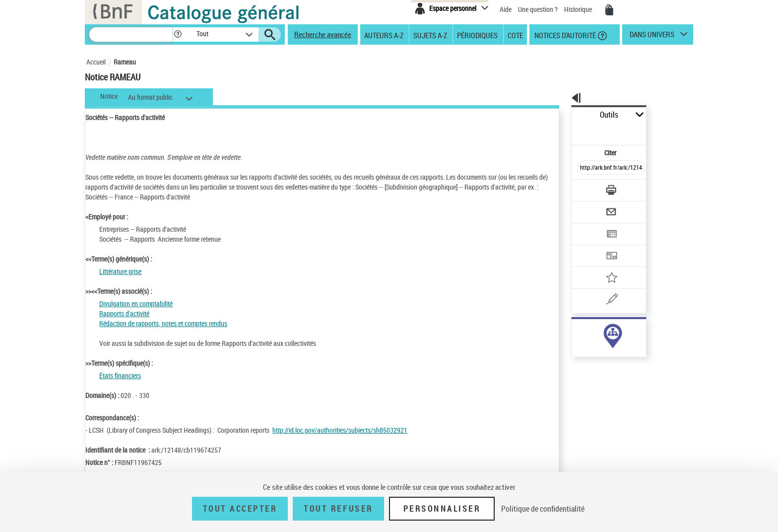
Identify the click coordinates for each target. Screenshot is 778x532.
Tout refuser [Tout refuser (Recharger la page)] (338, 509)
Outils (560, 115)
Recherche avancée (323, 34)
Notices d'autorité (564, 35)
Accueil (96, 62)
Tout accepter (240, 509)
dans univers (652, 37)
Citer (568, 131)
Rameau (125, 62)
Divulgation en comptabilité (136, 303)
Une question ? (538, 9)
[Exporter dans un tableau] (590, 207)
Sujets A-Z (430, 35)
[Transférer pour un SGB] (588, 226)
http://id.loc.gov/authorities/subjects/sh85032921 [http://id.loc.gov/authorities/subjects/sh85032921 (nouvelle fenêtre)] (340, 430)
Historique (579, 9)
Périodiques (477, 35)
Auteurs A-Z (384, 35)
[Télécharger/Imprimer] (585, 168)
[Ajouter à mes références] (589, 246)
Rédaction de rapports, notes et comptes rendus (163, 323)
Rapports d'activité (124, 313)
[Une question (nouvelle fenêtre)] (603, 265)
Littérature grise (120, 271)
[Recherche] (131, 34)
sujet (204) (576, 331)
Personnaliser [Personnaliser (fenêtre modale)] (442, 509)
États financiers (120, 375)
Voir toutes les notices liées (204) (601, 352)
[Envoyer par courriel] (583, 188)
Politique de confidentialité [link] (543, 509)
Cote (515, 35)
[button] (178, 34)
